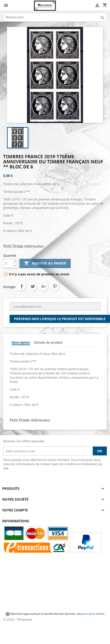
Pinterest (55, 286)
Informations (16, 521)
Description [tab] (21, 342)
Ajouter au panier (45, 263)
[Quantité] (8, 263)
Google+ (44, 286)
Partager (22, 286)
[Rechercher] (55, 17)
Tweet (33, 286)
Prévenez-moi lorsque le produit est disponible (60, 319)
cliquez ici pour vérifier (90, 614)
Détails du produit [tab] (48, 342)
